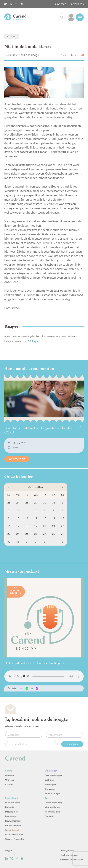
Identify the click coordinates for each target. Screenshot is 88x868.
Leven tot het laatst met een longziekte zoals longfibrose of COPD (42, 430)
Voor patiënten (52, 807)
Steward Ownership (15, 839)
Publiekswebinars (14, 825)
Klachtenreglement (69, 855)
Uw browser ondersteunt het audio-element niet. (44, 676)
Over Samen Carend (15, 834)
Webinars (50, 780)
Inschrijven (72, 744)
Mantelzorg (11, 816)
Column (12, 36)
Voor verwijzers (53, 812)
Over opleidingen (53, 775)
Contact (60, 4)
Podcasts (10, 807)
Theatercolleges (53, 793)
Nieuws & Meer (13, 803)
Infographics (11, 812)
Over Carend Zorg (54, 803)
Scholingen (50, 784)
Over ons (10, 775)
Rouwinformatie (13, 821)
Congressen (51, 789)
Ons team (10, 780)
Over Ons (77, 4)
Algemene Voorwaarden (71, 860)
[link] (71, 17)
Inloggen (35, 341)
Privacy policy (67, 850)
